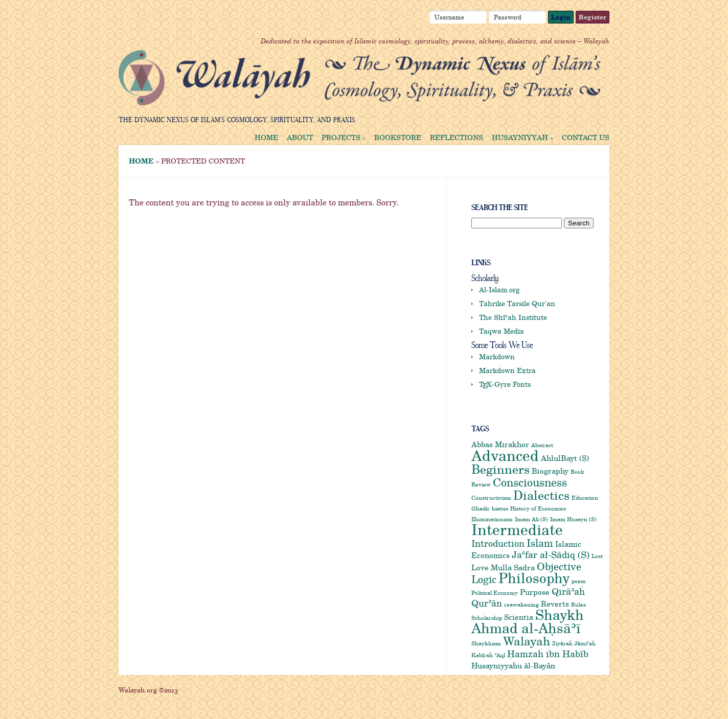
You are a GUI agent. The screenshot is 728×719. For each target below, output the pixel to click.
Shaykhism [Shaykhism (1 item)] (486, 643)
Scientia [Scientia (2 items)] (519, 617)
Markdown (497, 356)
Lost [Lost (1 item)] (597, 556)
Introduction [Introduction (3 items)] (498, 543)
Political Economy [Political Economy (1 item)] (495, 593)
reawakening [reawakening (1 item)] (521, 605)
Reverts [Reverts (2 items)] (555, 604)
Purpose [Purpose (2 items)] (535, 592)
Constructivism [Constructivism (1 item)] (491, 498)
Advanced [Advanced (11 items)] (505, 455)
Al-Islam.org (499, 289)
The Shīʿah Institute (513, 317)
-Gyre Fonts (505, 384)
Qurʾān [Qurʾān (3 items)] (487, 603)
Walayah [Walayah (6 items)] (527, 641)
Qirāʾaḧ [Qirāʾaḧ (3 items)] (568, 591)
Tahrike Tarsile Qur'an (517, 303)
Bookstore (398, 137)
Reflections (457, 137)
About (300, 137)
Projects (344, 137)
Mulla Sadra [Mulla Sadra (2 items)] (513, 567)
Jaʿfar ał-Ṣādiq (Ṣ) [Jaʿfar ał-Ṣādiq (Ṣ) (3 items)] (551, 554)
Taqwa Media (502, 331)
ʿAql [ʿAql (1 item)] (500, 655)
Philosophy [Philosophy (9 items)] (534, 578)
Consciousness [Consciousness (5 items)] (530, 482)
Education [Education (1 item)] (585, 498)
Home (266, 137)
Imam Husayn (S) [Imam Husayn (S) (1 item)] (573, 519)
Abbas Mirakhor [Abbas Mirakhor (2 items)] (500, 444)
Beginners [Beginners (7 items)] (500, 469)
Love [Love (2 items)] (480, 567)
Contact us (586, 137)
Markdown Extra (507, 370)
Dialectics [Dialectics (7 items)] (541, 495)
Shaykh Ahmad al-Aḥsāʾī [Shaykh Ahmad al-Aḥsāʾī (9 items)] (528, 621)
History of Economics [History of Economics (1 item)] (538, 508)
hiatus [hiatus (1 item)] (500, 508)
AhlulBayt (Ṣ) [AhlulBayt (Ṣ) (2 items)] (565, 458)
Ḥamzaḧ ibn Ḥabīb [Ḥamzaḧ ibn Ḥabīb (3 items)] (548, 654)
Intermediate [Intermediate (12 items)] (517, 529)
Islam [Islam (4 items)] (540, 543)
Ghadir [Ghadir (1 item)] (481, 508)
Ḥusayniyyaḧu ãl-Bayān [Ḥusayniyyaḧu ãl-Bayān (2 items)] (513, 665)
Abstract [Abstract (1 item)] (542, 445)
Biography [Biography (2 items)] (550, 471)
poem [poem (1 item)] (579, 581)
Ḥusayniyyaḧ (522, 137)
